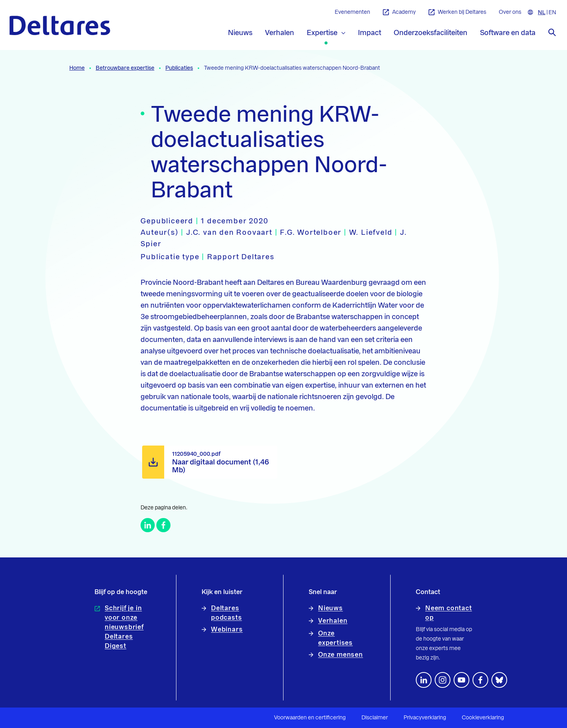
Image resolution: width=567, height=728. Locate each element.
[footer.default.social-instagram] (443, 680)
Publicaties (179, 68)
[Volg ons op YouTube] (461, 680)
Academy (399, 12)
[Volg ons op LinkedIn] (424, 680)
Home (77, 68)
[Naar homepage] (60, 25)
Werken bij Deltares (457, 12)
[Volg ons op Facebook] (480, 680)
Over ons (510, 12)
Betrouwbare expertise (125, 68)
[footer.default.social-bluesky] (499, 680)
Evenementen (352, 12)
